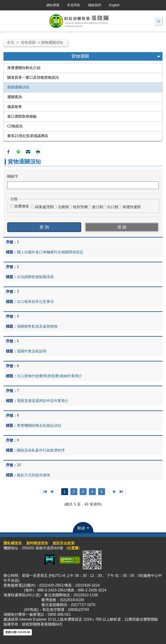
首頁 (11, 42)
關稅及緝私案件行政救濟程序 (41, 450)
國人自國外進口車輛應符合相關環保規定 (50, 252)
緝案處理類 (44, 207)
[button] (158, 21)
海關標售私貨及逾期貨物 (37, 326)
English (114, 5)
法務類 (63, 207)
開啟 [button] (81, 528)
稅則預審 (80, 207)
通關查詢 (15, 97)
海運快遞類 (132, 207)
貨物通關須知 (18, 87)
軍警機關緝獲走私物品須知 (39, 426)
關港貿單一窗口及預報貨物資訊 (33, 77)
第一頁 (45, 492)
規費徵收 (22, 206)
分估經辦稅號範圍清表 (35, 277)
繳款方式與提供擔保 (33, 475)
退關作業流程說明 (32, 351)
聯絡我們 (95, 5)
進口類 (97, 207)
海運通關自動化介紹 (24, 68)
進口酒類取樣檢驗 (22, 116)
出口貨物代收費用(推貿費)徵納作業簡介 (50, 376)
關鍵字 (13, 176)
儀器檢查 (15, 107)
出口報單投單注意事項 (35, 302)
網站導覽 (53, 5)
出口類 (113, 207)
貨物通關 (28, 42)
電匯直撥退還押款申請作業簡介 (43, 401)
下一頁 (115, 492)
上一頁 (52, 492)
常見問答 (74, 5)
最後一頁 (121, 492)
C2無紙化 (15, 126)
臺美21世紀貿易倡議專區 (28, 136)
